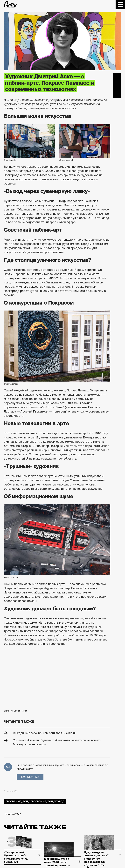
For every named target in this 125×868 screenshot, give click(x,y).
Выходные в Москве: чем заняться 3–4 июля (44, 733)
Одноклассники (117, 94)
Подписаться (30, 777)
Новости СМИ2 (12, 814)
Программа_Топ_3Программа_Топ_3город (35, 802)
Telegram (117, 77)
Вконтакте (117, 85)
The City (10, 5)
